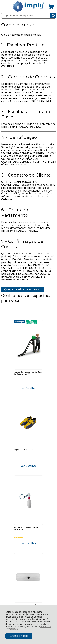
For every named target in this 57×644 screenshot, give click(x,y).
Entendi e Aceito (19, 636)
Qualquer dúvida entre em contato (23, 289)
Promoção (8, 322)
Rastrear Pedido (19, 534)
